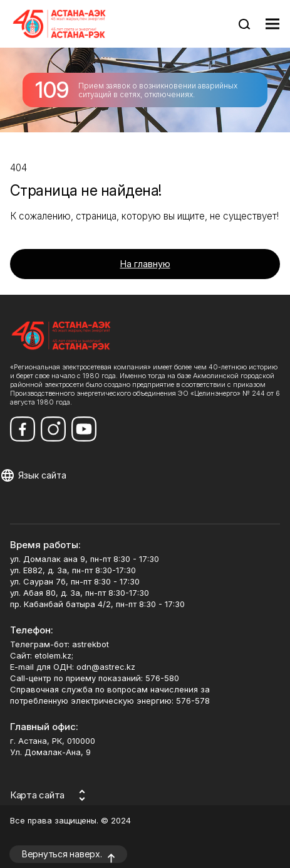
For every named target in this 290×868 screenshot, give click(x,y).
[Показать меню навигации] (272, 24)
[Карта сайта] (50, 795)
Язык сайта (42, 475)
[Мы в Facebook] (23, 429)
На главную (145, 264)
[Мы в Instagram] (53, 429)
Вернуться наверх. (62, 854)
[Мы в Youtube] (84, 429)
